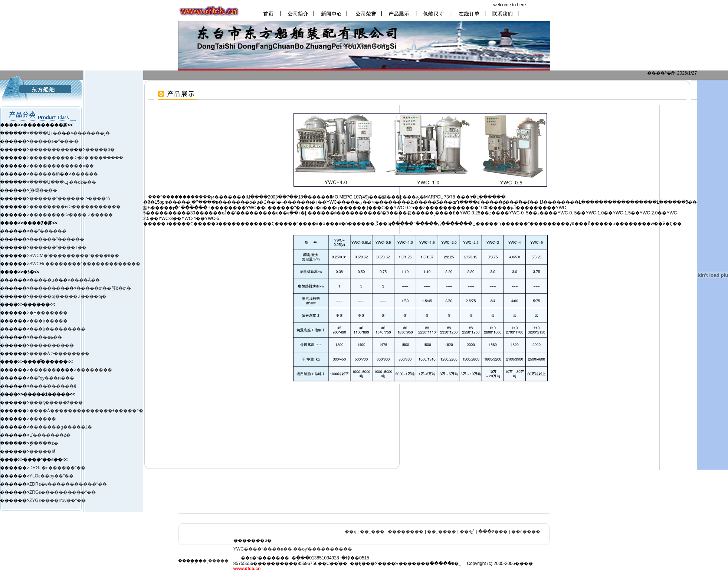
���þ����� (48, 321)
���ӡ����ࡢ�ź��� (56, 402)
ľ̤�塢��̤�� (43, 190)
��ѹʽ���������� (323, 549)
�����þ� (100, 149)
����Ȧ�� (85, 280)
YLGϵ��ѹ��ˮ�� (51, 476)
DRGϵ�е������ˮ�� (57, 468)
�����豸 (43, 451)
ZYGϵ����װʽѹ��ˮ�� (58, 500)
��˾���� (442, 532)
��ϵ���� (526, 532)
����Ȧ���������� (62, 411)
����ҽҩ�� (46, 337)
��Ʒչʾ (467, 532)
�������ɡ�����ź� (61, 427)
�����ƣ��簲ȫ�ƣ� (104, 288)
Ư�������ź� (50, 435)
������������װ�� (62, 166)
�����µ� (44, 280)
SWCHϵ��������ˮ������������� (85, 264)
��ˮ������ (48, 231)
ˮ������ (70, 198)
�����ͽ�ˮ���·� (54, 141)
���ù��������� (57, 329)
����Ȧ (40, 354)
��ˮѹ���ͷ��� (52, 378)
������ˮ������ (57, 239)
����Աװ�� (45, 133)
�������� (48, 215)
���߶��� (493, 532)
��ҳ (350, 532)
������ (85, 174)
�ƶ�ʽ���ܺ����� (100, 158)
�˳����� (216, 561)
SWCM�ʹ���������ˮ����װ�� (74, 256)
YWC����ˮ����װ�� (263, 549)
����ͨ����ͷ (49, 207)
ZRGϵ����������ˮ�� (63, 492)
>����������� (95, 207)
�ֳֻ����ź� (44, 443)
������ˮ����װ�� (58, 247)
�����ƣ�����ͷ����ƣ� (68, 296)
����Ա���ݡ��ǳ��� (63, 182)
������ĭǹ (45, 174)
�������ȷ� (91, 133)
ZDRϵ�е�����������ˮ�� (68, 484)
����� (102, 215)
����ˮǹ (99, 198)
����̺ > (79, 215)
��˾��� (372, 532)
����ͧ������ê (53, 386)
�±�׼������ (48, 313)
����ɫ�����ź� (119, 411)
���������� (52, 149)
